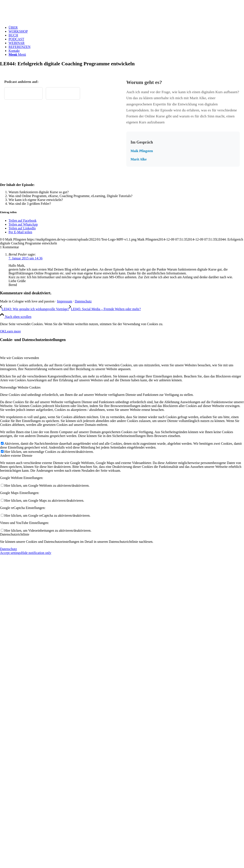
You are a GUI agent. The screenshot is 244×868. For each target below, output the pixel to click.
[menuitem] (126, 28)
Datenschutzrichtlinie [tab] (15, 534)
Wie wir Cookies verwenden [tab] (19, 358)
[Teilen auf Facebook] (22, 221)
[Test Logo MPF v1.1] (32, 20)
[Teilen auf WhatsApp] (23, 224)
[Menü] (17, 55)
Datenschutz (83, 301)
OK (2, 331)
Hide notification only (36, 553)
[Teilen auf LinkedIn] (22, 228)
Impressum (65, 301)
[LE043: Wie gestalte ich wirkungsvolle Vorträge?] (35, 309)
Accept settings (10, 553)
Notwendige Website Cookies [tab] (20, 387)
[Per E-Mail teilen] (20, 232)
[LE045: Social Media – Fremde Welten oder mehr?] (105, 309)
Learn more (13, 331)
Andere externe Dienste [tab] (16, 456)
